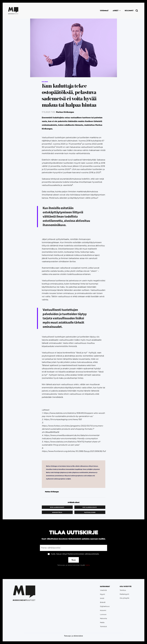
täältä (87, 565)
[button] (117, 11)
